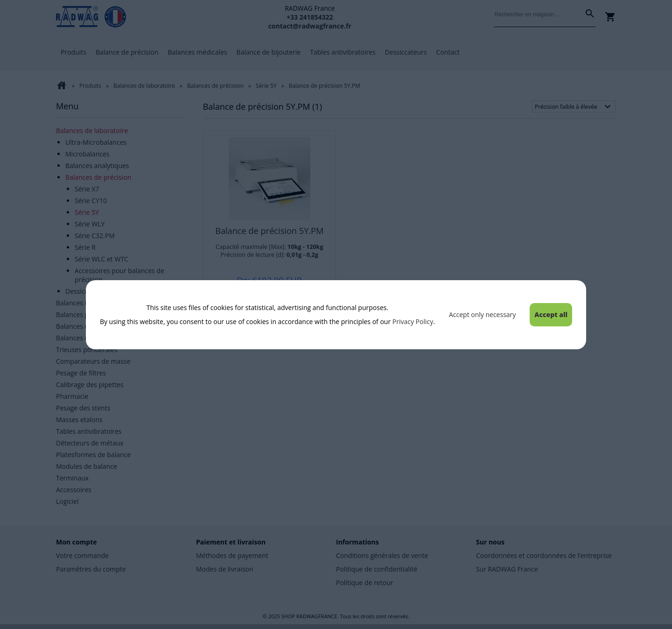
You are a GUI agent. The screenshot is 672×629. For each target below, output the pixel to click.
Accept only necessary (482, 314)
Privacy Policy (413, 322)
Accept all (551, 314)
